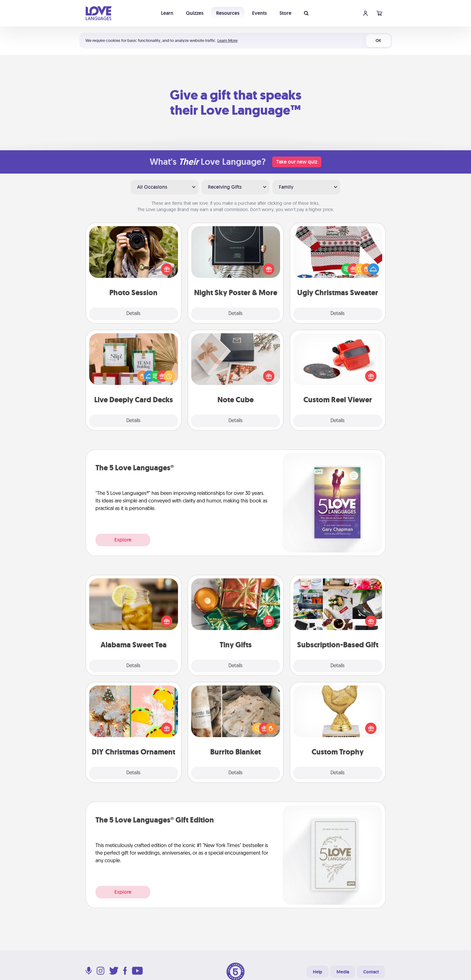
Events (259, 13)
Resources (228, 13)
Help (318, 972)
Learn (167, 13)
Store (285, 13)
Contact (371, 972)
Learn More (227, 40)
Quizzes (195, 13)
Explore (123, 540)
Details (133, 314)
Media (343, 972)
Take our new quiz (297, 162)
